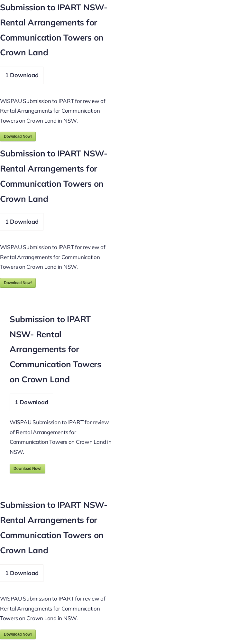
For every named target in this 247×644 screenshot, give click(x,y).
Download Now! (18, 136)
